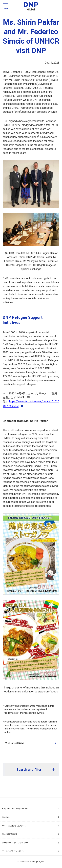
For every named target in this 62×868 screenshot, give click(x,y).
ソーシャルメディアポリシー (31, 843)
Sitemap (6, 817)
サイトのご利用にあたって (31, 826)
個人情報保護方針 (31, 834)
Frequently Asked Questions (15, 809)
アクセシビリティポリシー (31, 851)
